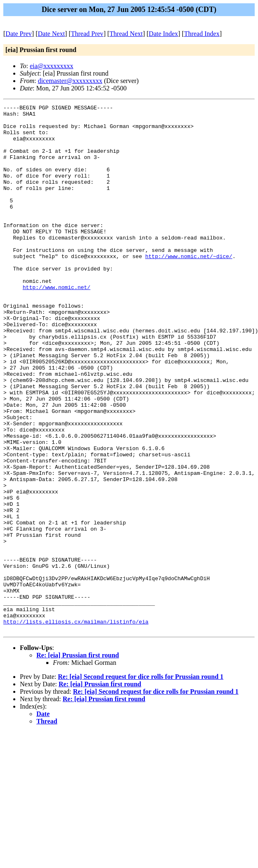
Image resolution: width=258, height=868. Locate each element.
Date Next (51, 34)
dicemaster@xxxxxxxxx (70, 81)
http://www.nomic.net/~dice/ (189, 287)
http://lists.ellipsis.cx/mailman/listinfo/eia (76, 726)
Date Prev (19, 34)
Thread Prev (87, 34)
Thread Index (202, 34)
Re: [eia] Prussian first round (78, 760)
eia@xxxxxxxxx (51, 66)
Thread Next (126, 34)
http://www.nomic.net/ (57, 324)
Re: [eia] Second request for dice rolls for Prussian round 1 (141, 782)
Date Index (164, 34)
